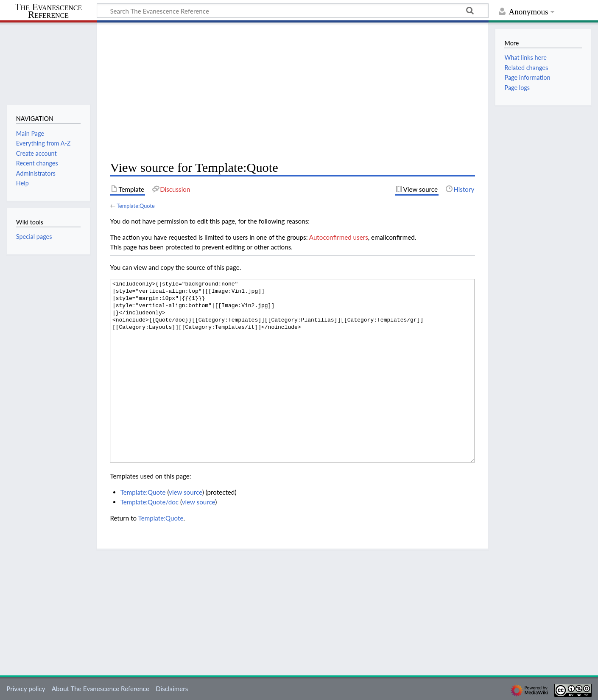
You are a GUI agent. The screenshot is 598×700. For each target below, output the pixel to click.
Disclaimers (172, 689)
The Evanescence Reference (49, 11)
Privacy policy (26, 689)
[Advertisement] (292, 92)
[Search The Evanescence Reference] (293, 11)
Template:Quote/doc (149, 502)
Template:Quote (136, 206)
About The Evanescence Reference (101, 689)
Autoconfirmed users (339, 237)
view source (186, 492)
